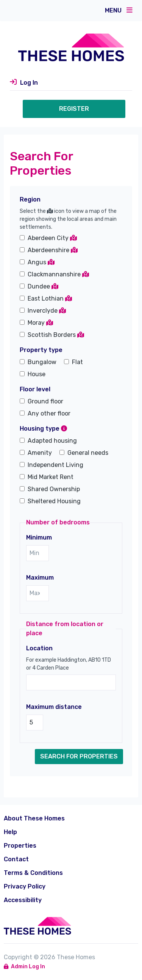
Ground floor (45, 401)
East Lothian (50, 298)
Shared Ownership (54, 489)
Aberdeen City (52, 238)
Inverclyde (47, 311)
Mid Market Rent (51, 477)
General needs (88, 453)
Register (74, 109)
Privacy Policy (25, 886)
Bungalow (42, 362)
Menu (119, 10)
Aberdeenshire (53, 250)
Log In (29, 83)
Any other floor (49, 413)
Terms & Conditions (33, 873)
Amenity (40, 453)
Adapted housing (52, 441)
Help (10, 832)
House (37, 374)
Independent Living (55, 465)
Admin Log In (24, 967)
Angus (41, 262)
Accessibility (23, 900)
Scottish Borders (56, 335)
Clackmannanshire (58, 274)
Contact (16, 859)
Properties (20, 846)
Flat (77, 362)
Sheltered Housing (54, 501)
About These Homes (34, 818)
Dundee (43, 286)
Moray (40, 323)
